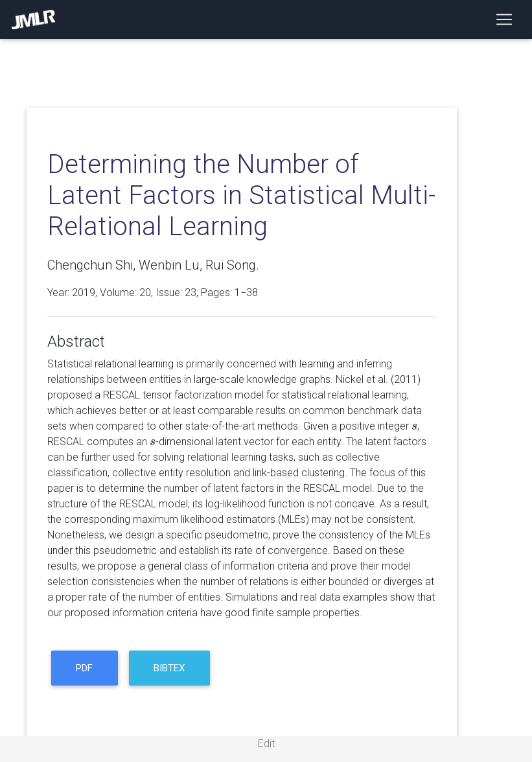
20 (145, 293)
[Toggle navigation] (504, 19)
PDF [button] (84, 668)
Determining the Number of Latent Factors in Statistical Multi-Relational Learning (241, 195)
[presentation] (414, 426)
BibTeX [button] (169, 668)
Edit (266, 744)
